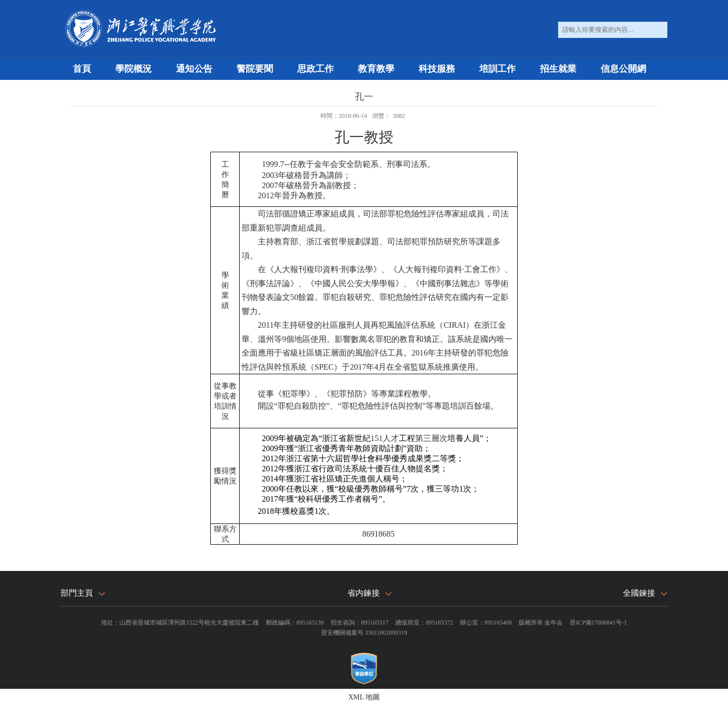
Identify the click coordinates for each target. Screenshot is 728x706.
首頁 (82, 69)
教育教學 (376, 69)
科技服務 (437, 69)
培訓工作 (497, 69)
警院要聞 (255, 69)
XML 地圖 (364, 697)
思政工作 (315, 69)
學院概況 (133, 69)
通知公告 (194, 69)
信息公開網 (623, 69)
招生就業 (558, 69)
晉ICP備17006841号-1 (598, 623)
